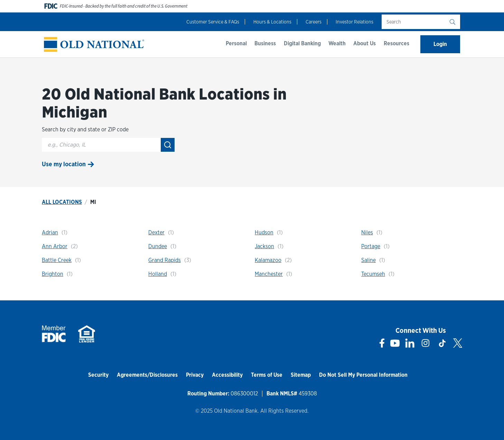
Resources (396, 43)
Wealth (337, 43)
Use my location (64, 164)
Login (440, 44)
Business (265, 43)
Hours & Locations (272, 22)
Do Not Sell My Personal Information (363, 375)
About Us (365, 43)
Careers (314, 22)
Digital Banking (302, 43)
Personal (236, 43)
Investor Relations (354, 22)
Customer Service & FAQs (213, 22)
